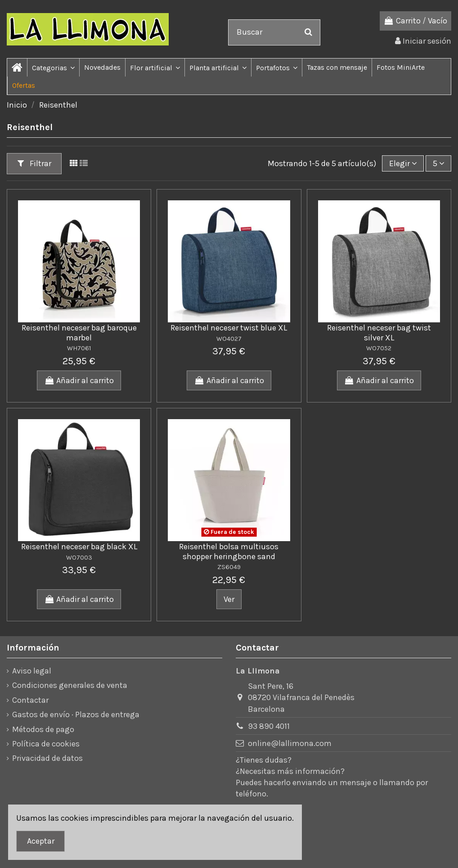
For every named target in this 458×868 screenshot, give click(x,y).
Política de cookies (46, 744)
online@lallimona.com (290, 743)
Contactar (30, 700)
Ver (229, 599)
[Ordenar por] (403, 163)
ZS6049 (229, 567)
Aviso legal (32, 671)
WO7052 (379, 348)
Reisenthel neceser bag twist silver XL (379, 333)
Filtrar (34, 163)
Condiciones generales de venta (70, 685)
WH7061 (79, 348)
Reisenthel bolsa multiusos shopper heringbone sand (229, 552)
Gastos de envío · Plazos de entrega (76, 714)
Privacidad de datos (47, 758)
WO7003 (79, 558)
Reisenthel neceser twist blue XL (229, 328)
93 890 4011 (269, 726)
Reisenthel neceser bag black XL (79, 547)
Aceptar (41, 841)
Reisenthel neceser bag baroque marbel (79, 333)
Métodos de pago (43, 729)
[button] (53, 68)
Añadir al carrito (79, 380)
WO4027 (229, 339)
